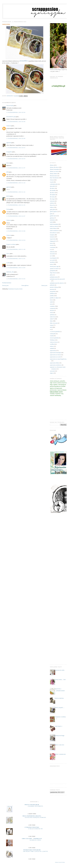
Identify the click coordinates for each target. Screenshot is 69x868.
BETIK (8, 196)
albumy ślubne (53, 174)
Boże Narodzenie (54, 178)
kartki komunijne (54, 224)
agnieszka (9, 143)
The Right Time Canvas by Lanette (35, 851)
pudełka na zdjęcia (54, 298)
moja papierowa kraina (32, 816)
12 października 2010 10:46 (16, 231)
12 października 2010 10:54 (16, 240)
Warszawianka (10, 105)
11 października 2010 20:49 (16, 138)
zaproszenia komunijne (55, 353)
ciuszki (52, 182)
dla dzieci (52, 193)
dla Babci (52, 188)
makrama (52, 252)
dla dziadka (53, 190)
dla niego (52, 199)
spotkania (52, 315)
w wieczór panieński (55, 332)
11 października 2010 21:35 (16, 205)
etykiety (52, 203)
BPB (8, 172)
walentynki (53, 334)
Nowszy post (5, 285)
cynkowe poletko (32, 827)
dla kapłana (53, 195)
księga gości (53, 241)
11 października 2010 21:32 (16, 192)
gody (51, 214)
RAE (51, 300)
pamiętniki (53, 271)
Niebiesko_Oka (10, 272)
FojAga (8, 209)
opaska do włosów (54, 269)
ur (50, 329)
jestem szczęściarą (59, 698)
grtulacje (52, 218)
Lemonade (52, 247)
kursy (51, 243)
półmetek (52, 285)
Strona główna (25, 285)
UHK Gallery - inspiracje (32, 839)
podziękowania (54, 277)
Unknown (9, 126)
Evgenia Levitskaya (11, 244)
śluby (51, 321)
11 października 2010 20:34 (16, 112)
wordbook (52, 344)
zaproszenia (53, 351)
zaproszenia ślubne (54, 363)
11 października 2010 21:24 (16, 183)
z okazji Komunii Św (35, 829)
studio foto (53, 317)
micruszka (52, 254)
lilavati (8, 163)
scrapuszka (53, 308)
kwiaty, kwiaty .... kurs (60, 679)
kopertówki (53, 239)
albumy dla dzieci (54, 167)
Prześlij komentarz (7, 283)
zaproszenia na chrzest (55, 355)
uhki (51, 327)
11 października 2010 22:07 (16, 216)
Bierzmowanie (53, 176)
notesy (51, 264)
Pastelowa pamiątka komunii (35, 817)
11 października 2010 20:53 (16, 148)
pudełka (52, 296)
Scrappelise (9, 152)
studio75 (52, 319)
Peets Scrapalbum (32, 805)
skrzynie (52, 310)
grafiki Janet (53, 216)
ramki (51, 302)
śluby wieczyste (54, 323)
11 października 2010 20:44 (16, 122)
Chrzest (52, 180)
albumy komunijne (54, 169)
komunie (52, 237)
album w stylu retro (59, 745)
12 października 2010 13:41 (16, 259)
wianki (52, 336)
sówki (51, 313)
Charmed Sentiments (35, 806)
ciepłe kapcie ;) (58, 726)
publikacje (52, 293)
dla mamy (52, 197)
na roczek (52, 260)
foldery (52, 207)
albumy (52, 165)
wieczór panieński (54, 338)
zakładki (52, 348)
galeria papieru (54, 212)
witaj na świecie (54, 342)
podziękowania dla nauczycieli (57, 279)
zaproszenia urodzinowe (56, 365)
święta (51, 325)
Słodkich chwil (35, 840)
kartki (51, 222)
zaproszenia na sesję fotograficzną (58, 359)
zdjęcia (52, 373)
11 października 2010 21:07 (16, 168)
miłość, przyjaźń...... (60, 708)
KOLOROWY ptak (11, 117)
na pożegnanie (53, 258)
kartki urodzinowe (54, 231)
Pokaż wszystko (60, 862)
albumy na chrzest (54, 171)
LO (51, 250)
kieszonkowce (53, 233)
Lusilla (8, 263)
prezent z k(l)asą (54, 287)
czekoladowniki (54, 184)
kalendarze (53, 220)
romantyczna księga (60, 736)
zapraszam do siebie (60, 670)
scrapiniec (52, 306)
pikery (51, 275)
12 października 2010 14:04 (16, 268)
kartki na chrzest (54, 226)
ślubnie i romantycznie (60, 754)
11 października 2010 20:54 (16, 159)
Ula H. (8, 254)
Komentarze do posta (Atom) (15, 289)
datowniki (52, 186)
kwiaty (52, 245)
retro (51, 304)
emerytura (52, 201)
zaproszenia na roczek (55, 357)
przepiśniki (53, 291)
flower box (53, 205)
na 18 (51, 256)
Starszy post (44, 285)
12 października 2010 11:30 (16, 249)
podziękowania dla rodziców (57, 283)
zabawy (52, 346)
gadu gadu (52, 209)
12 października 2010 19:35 (16, 279)
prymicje (52, 289)
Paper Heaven (53, 273)
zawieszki (52, 371)
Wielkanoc (53, 340)
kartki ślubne (53, 228)
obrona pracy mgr (54, 266)
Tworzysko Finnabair (32, 850)
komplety (52, 235)
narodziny (52, 262)
